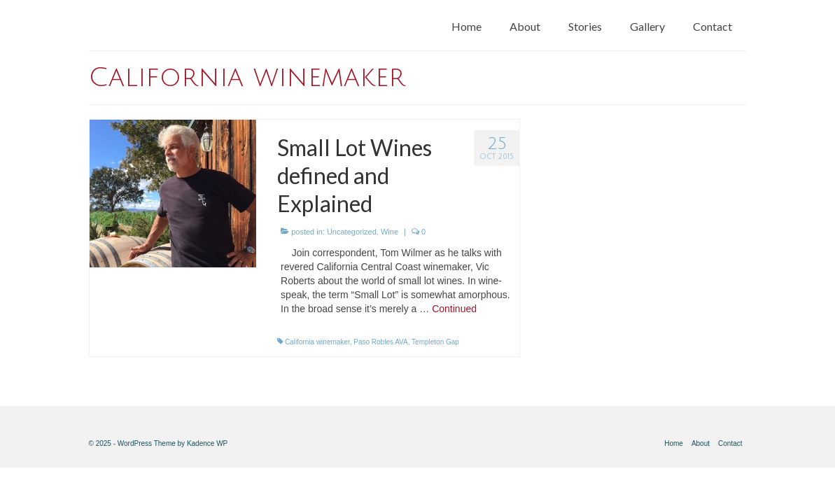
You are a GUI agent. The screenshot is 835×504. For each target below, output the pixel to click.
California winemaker (317, 342)
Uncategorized (352, 232)
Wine (390, 232)
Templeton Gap (435, 342)
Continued (454, 309)
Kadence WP (207, 443)
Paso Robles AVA (380, 342)
